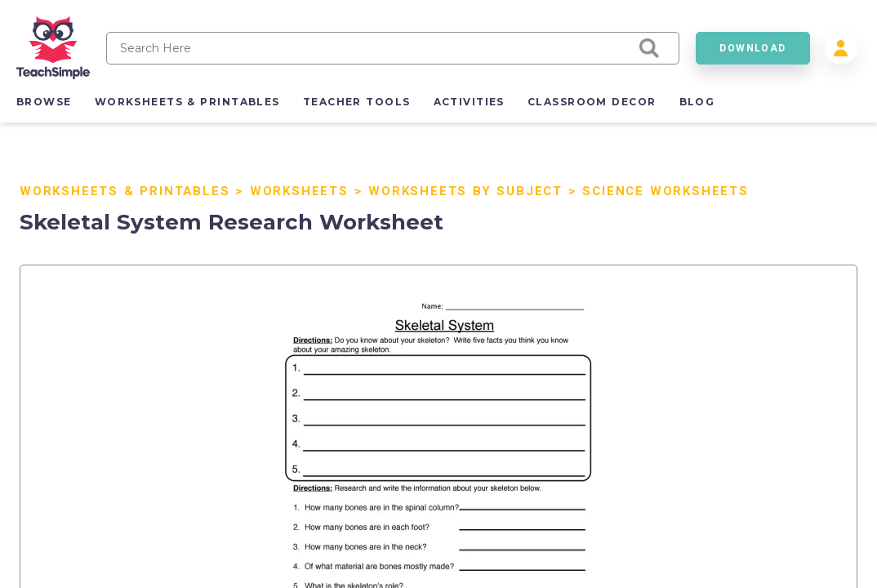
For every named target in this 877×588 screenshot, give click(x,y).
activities (469, 102)
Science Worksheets (665, 191)
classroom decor (592, 102)
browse (44, 102)
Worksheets (299, 191)
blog (697, 102)
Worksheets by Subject (465, 191)
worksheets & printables (187, 102)
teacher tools (357, 102)
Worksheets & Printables (125, 191)
